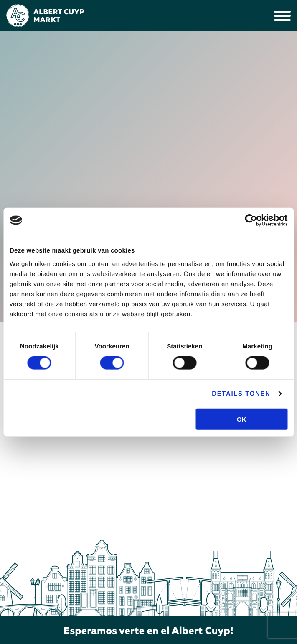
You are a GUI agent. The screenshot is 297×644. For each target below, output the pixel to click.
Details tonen (241, 394)
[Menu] (282, 16)
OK (242, 419)
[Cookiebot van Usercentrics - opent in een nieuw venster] (251, 220)
